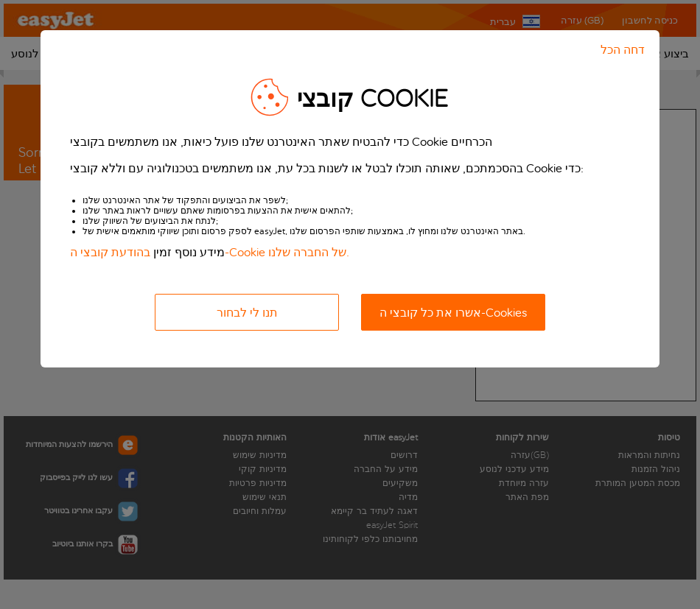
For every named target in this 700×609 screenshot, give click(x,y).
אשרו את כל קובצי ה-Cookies (454, 313)
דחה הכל (623, 50)
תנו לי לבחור (247, 313)
